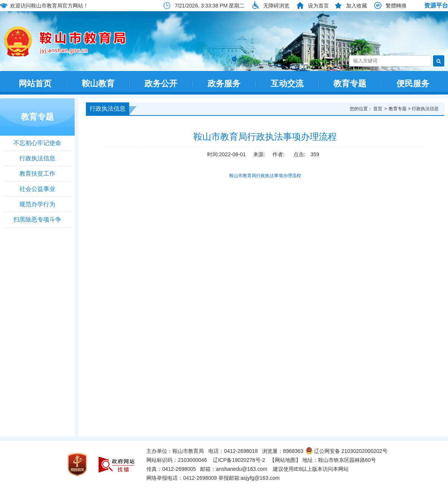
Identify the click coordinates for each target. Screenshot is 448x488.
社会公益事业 (37, 189)
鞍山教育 (98, 84)
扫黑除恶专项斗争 (37, 220)
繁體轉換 (396, 6)
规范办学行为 (37, 204)
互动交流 (287, 84)
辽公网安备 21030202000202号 (346, 451)
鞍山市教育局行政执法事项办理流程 (265, 176)
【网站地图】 (285, 460)
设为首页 (318, 6)
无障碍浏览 (276, 6)
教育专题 (350, 84)
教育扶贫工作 (37, 174)
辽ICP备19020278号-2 (239, 460)
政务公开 (161, 84)
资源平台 (436, 5)
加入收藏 (357, 6)
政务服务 (224, 84)
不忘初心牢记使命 (37, 143)
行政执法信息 (37, 158)
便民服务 (413, 84)
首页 (378, 109)
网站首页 (35, 84)
